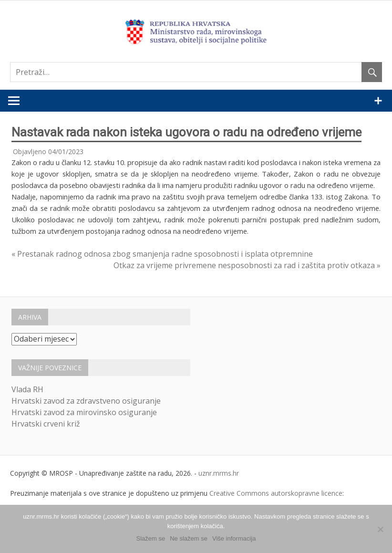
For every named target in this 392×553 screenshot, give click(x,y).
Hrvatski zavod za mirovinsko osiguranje (84, 412)
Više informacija (234, 538)
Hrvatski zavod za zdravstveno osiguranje (86, 401)
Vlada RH (27, 389)
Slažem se (151, 538)
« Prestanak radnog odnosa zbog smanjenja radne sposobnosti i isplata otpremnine (162, 254)
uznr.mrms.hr (219, 473)
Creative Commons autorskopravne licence (276, 493)
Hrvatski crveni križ (46, 424)
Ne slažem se (189, 538)
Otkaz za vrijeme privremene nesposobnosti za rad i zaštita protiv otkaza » (247, 265)
